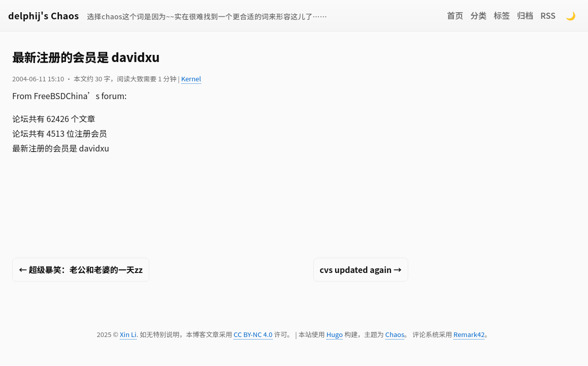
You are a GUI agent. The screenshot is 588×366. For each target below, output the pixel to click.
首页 (455, 15)
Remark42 (469, 334)
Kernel (191, 79)
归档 (525, 15)
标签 (502, 15)
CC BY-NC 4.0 (253, 334)
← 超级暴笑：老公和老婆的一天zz (81, 269)
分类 (478, 15)
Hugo (335, 334)
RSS (548, 15)
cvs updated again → (361, 269)
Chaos (395, 334)
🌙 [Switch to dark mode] (571, 15)
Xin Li (128, 334)
